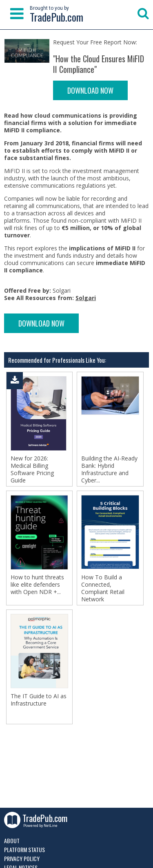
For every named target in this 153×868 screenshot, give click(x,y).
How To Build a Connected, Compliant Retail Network (103, 588)
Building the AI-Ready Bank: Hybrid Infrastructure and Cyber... (109, 469)
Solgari (86, 298)
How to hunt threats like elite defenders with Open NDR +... (37, 585)
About (12, 841)
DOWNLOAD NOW (90, 90)
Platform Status (24, 849)
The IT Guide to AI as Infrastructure (39, 700)
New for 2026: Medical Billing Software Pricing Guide (32, 469)
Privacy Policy (22, 858)
